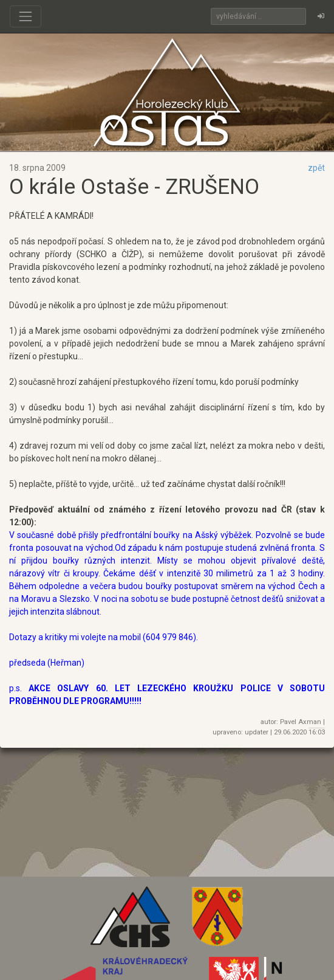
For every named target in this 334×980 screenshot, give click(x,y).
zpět (316, 168)
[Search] (258, 16)
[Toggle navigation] (26, 16)
